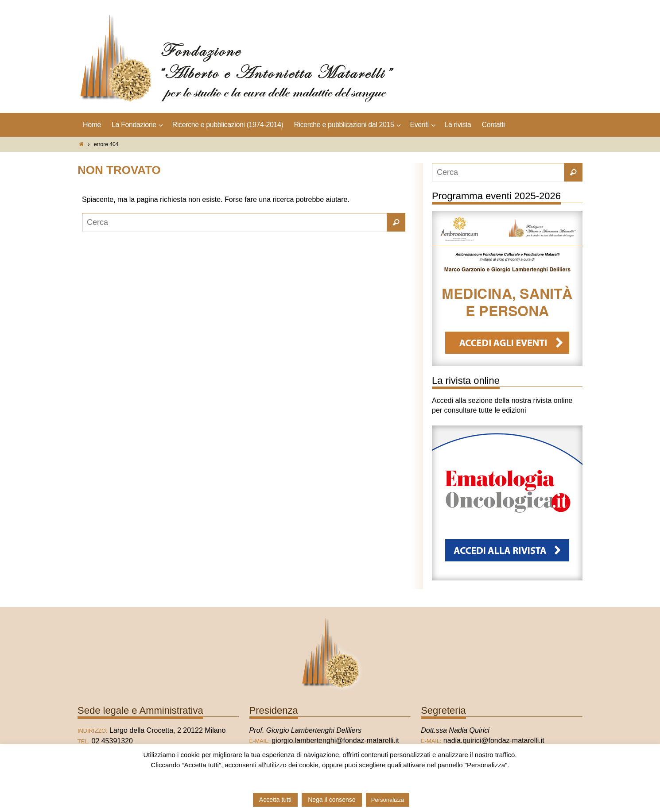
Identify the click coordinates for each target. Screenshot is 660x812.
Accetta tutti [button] (275, 800)
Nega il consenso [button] (332, 800)
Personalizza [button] (388, 800)
